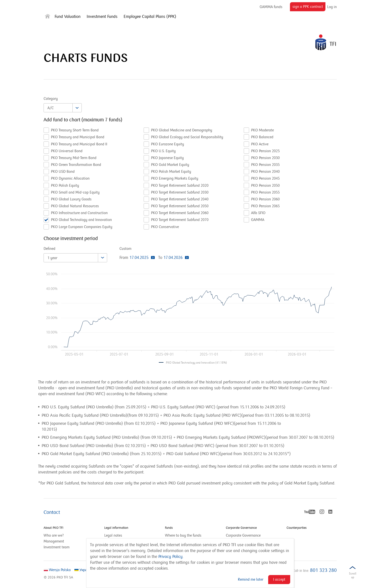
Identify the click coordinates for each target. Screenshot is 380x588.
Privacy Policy (170, 557)
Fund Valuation (68, 17)
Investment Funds (102, 17)
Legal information (116, 528)
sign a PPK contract (309, 8)
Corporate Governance (241, 528)
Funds (169, 528)
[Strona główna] (47, 17)
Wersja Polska (57, 570)
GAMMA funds (271, 7)
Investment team (57, 547)
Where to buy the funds (183, 535)
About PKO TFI (53, 528)
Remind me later (251, 579)
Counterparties (297, 528)
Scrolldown (353, 576)
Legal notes (113, 535)
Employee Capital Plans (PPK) (150, 17)
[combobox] (63, 108)
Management (54, 541)
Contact (52, 512)
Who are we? (54, 535)
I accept (279, 579)
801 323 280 (323, 570)
